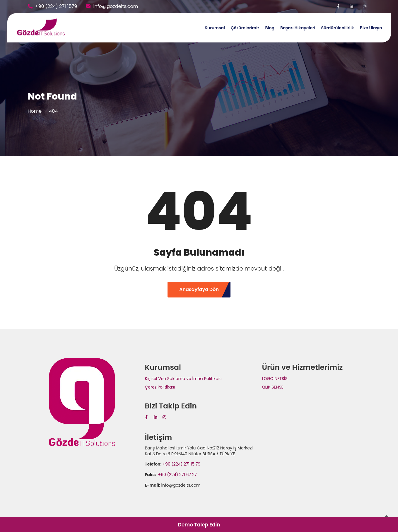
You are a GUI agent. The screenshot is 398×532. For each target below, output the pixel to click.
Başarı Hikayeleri (298, 28)
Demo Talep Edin (199, 525)
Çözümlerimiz (245, 28)
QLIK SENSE (273, 387)
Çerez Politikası (160, 387)
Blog (270, 28)
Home (35, 111)
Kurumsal (215, 28)
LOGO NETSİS (275, 379)
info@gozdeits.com (116, 6)
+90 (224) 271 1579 (56, 6)
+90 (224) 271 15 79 (182, 464)
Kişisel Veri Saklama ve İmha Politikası (183, 379)
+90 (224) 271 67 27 (177, 475)
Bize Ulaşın (371, 28)
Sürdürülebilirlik (337, 28)
